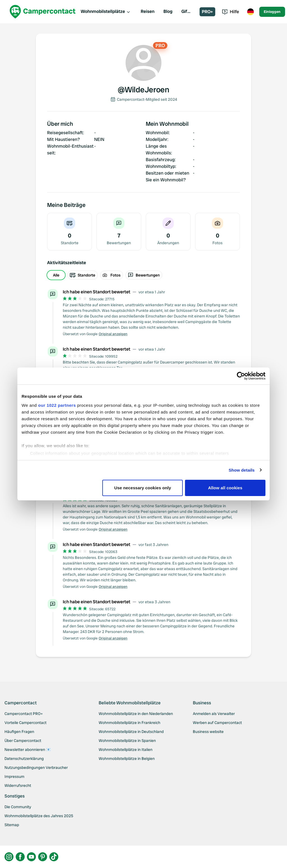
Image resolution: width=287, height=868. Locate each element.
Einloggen (272, 12)
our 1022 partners (57, 405)
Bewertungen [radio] (144, 275)
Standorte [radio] (83, 275)
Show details (242, 470)
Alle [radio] (56, 275)
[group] (143, 275)
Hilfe (231, 12)
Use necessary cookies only (143, 488)
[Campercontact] (43, 12)
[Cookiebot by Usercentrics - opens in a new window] (241, 376)
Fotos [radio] (112, 275)
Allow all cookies (225, 488)
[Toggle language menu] (250, 12)
